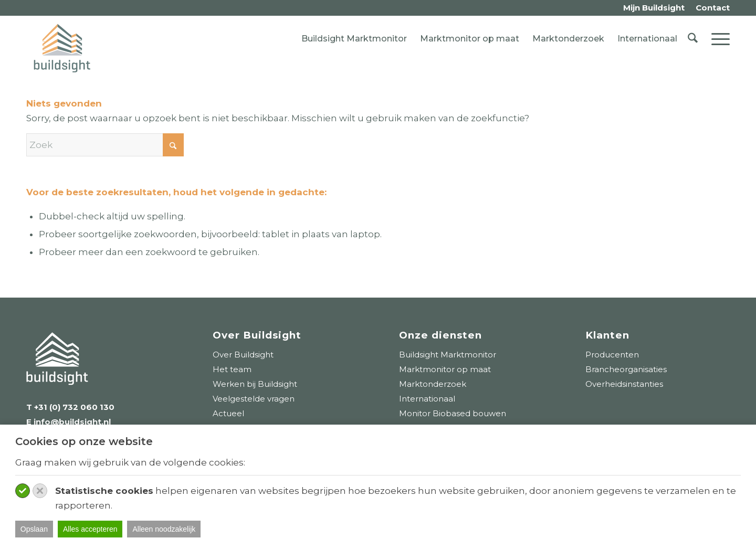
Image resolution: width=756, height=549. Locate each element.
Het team (232, 369)
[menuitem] (654, 8)
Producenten (612, 355)
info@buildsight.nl (71, 422)
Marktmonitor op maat (470, 39)
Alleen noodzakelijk (164, 529)
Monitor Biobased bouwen (453, 413)
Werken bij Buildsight (255, 384)
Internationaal (647, 39)
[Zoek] (693, 39)
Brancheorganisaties (626, 369)
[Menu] (717, 39)
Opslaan (34, 529)
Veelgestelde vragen (254, 399)
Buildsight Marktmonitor (354, 39)
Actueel (228, 413)
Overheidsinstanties (624, 384)
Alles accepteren (90, 529)
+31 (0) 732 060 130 (74, 407)
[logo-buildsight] (62, 48)
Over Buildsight (243, 355)
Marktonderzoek (568, 39)
